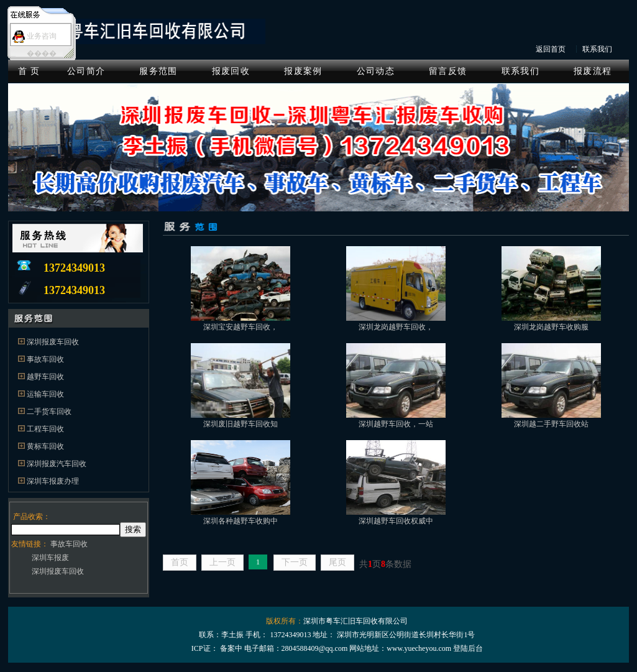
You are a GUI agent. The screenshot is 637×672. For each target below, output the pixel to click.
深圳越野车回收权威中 (396, 521)
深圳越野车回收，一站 (396, 424)
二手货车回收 (49, 412)
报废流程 (593, 71)
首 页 (29, 71)
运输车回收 (45, 394)
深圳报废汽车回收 (57, 464)
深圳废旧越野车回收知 (241, 424)
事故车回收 (45, 359)
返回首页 (551, 49)
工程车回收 (45, 429)
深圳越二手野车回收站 (551, 424)
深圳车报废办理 (53, 481)
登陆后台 (468, 648)
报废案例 (303, 71)
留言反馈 (448, 71)
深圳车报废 (50, 558)
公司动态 (376, 71)
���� (42, 53)
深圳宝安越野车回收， (241, 327)
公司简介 (86, 71)
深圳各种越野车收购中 (241, 521)
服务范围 (158, 71)
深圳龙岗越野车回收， (396, 327)
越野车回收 (45, 377)
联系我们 (597, 49)
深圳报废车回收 (53, 342)
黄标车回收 (45, 446)
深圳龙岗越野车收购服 (551, 327)
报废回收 (231, 71)
